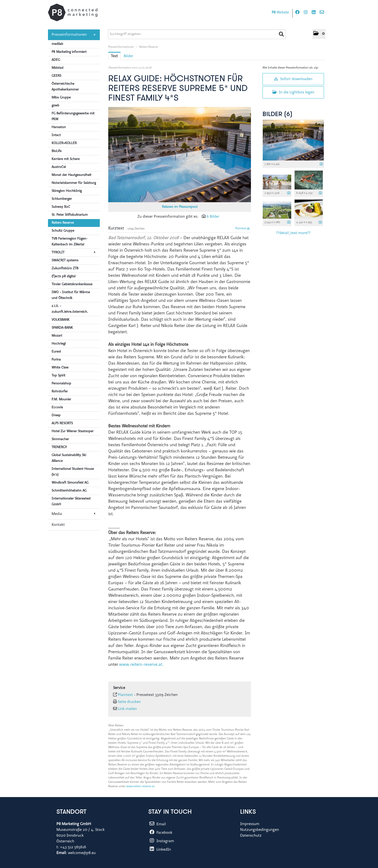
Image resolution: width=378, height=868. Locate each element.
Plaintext (243, 229)
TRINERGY (59, 447)
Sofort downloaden (293, 79)
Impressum (250, 824)
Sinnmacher (60, 439)
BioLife (57, 151)
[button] (319, 34)
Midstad (57, 68)
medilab (57, 44)
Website (280, 13)
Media (73, 514)
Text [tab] (114, 56)
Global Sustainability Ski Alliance (69, 458)
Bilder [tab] (128, 56)
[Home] (73, 12)
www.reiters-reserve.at (140, 786)
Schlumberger (62, 199)
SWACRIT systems (65, 261)
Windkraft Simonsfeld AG (70, 483)
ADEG (56, 60)
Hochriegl (59, 344)
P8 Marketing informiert (69, 52)
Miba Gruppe (61, 98)
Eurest (56, 352)
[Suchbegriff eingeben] (197, 34)
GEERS (56, 76)
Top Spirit (58, 376)
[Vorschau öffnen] (180, 155)
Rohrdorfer (60, 392)
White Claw (60, 368)
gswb (55, 106)
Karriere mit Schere (66, 159)
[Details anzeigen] (321, 164)
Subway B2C (61, 207)
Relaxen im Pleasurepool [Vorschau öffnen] (180, 207)
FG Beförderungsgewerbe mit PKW (73, 117)
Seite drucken (129, 702)
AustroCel (59, 167)
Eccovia (57, 408)
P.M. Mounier (61, 400)
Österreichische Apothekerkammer (65, 87)
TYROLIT (73, 253)
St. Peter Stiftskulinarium (70, 215)
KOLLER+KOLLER (64, 143)
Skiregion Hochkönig (67, 191)
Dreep (56, 416)
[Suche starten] (281, 34)
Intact (56, 135)
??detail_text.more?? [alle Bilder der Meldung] (293, 233)
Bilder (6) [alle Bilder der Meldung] (277, 115)
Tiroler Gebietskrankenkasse (72, 285)
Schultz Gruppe (63, 231)
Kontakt (58, 525)
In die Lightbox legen (293, 92)
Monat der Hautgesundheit (71, 175)
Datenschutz (251, 836)
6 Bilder (213, 217)
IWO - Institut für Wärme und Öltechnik (71, 295)
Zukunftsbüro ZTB (65, 269)
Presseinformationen (74, 35)
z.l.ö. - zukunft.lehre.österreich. (70, 309)
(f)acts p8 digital (64, 277)
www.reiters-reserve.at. (141, 665)
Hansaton (59, 127)
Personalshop (61, 384)
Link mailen (127, 709)
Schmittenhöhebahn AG (69, 491)
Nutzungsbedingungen (260, 830)
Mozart (57, 336)
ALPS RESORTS (62, 424)
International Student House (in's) (73, 472)
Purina (56, 360)
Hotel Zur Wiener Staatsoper (73, 431)
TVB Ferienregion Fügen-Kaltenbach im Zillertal (70, 242)
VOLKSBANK (61, 320)
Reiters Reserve (63, 223)
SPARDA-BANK (62, 328)
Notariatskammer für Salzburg (74, 183)
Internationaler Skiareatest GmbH (71, 502)
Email (157, 824)
